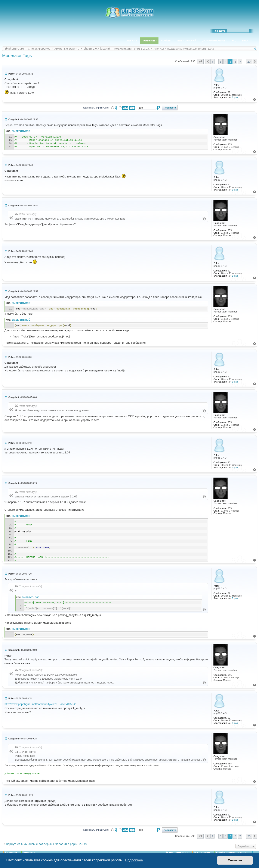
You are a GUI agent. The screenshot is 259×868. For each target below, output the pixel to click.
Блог (246, 41)
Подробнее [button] (134, 860)
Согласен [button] (235, 860)
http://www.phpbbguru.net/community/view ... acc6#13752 (40, 704)
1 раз (235, 98)
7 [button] (240, 62)
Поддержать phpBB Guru (95, 108)
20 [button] (249, 62)
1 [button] (212, 62)
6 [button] (235, 62)
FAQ (234, 41)
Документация (214, 41)
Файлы (166, 41)
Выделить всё (21, 131)
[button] (200, 62)
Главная (131, 41)
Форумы (149, 41)
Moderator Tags (17, 56)
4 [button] (225, 62)
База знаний (187, 41)
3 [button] (220, 62)
